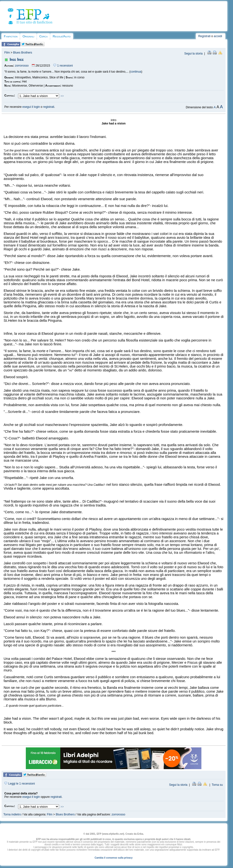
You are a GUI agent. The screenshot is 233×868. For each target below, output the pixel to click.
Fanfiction (11, 36)
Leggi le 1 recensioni (20, 784)
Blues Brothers (23, 53)
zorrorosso (22, 66)
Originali (28, 36)
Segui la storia (193, 54)
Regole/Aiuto (62, 36)
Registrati (204, 36)
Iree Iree (17, 59)
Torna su (217, 785)
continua (136, 72)
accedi (218, 36)
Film (7, 53)
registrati (49, 107)
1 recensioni (63, 66)
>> (62, 96)
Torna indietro (12, 814)
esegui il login (31, 107)
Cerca (43, 36)
